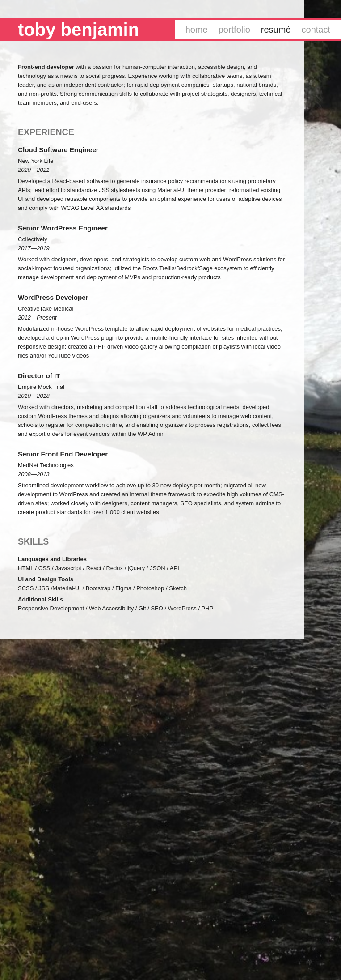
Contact (316, 30)
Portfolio (234, 30)
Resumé (276, 30)
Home (197, 30)
